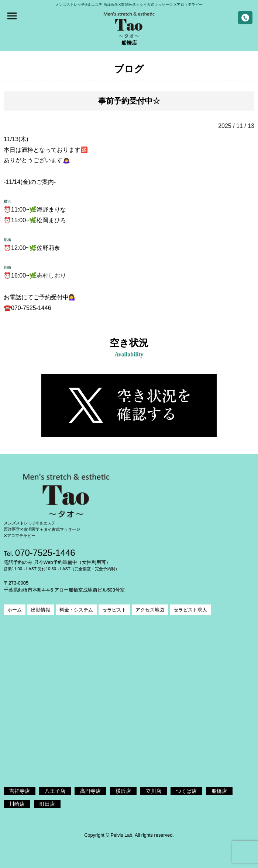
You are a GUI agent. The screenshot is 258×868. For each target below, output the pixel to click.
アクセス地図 (150, 610)
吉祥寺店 (20, 791)
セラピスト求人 (190, 610)
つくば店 (186, 791)
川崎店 (17, 804)
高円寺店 (90, 791)
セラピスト (114, 610)
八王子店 (55, 791)
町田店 (47, 804)
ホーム (15, 610)
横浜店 (123, 791)
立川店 (154, 791)
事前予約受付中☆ (129, 101)
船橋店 (219, 791)
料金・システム (76, 610)
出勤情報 (41, 610)
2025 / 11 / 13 (236, 126)
